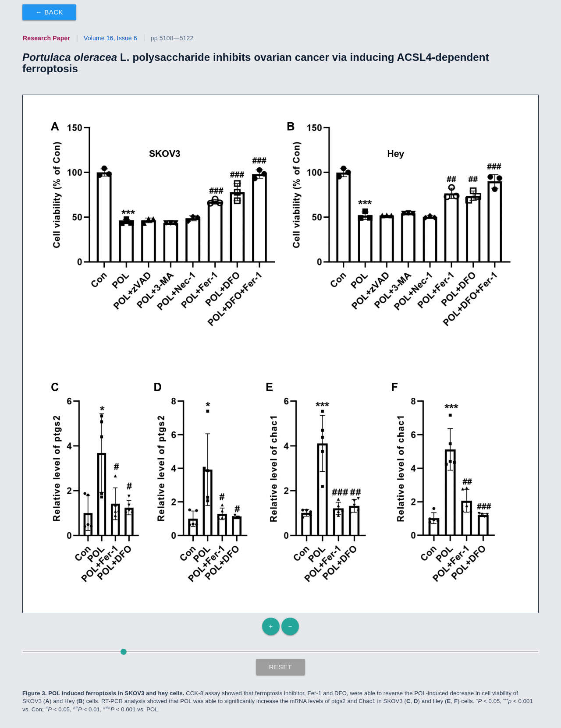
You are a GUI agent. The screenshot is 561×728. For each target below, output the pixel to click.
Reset (281, 667)
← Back (49, 12)
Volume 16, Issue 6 (110, 38)
